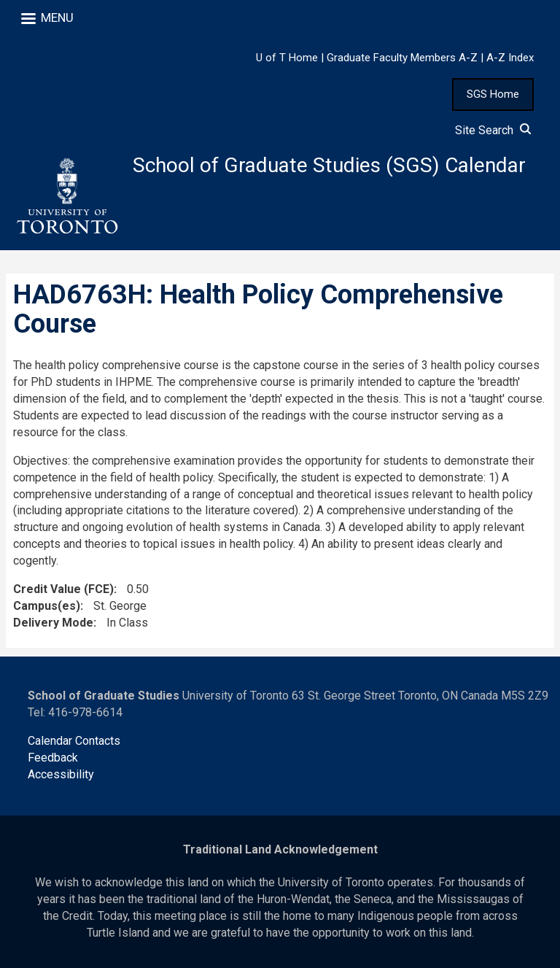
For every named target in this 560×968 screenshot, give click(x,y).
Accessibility (61, 774)
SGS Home (493, 94)
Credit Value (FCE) (63, 589)
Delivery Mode (53, 623)
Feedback (53, 758)
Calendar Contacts (74, 741)
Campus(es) (47, 606)
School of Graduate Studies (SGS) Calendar (329, 165)
